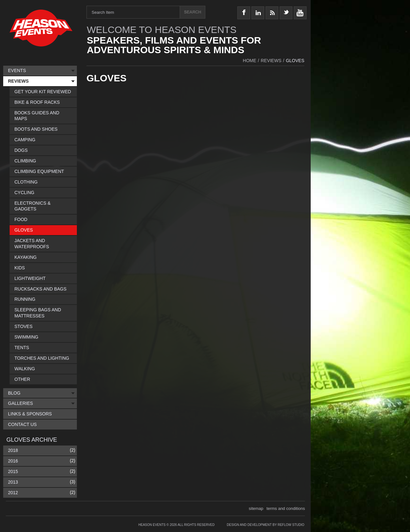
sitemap (256, 508)
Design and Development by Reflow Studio (266, 525)
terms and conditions (286, 508)
